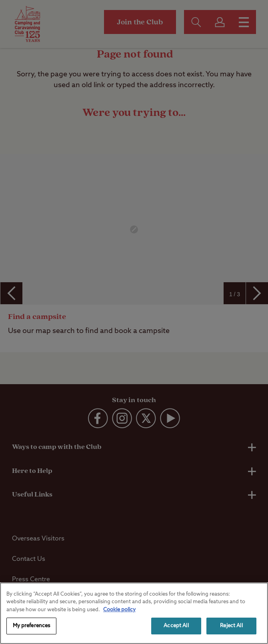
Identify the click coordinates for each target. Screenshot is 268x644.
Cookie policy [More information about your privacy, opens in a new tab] (119, 610)
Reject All (231, 626)
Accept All (176, 626)
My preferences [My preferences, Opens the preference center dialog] (32, 626)
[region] (134, 613)
